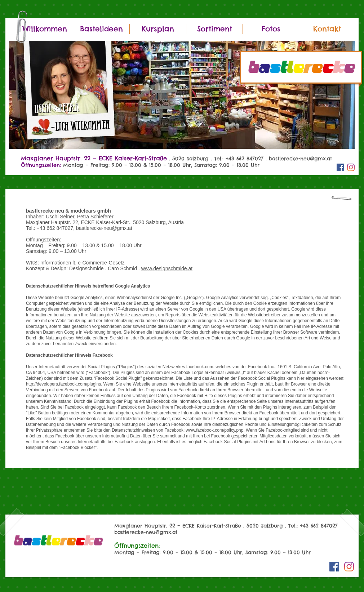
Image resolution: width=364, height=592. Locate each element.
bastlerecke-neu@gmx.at (300, 159)
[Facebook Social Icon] (340, 167)
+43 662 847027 (319, 526)
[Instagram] (351, 167)
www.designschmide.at (167, 268)
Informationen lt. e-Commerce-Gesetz (83, 263)
